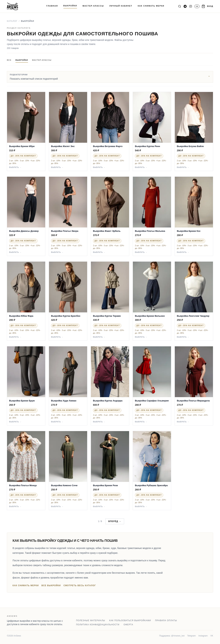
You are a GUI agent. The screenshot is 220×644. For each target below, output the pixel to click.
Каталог (12, 21)
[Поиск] (180, 6)
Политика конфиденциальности (98, 625)
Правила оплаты (166, 620)
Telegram (191, 636)
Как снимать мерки (26, 586)
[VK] (197, 6)
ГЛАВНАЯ (52, 6)
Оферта (128, 625)
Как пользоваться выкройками (130, 620)
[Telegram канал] (185, 6)
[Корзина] (203, 6)
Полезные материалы (91, 620)
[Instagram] (191, 6)
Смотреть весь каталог (80, 586)
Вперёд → (115, 521)
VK (212, 636)
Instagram (203, 636)
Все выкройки (51, 586)
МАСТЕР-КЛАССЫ (93, 6)
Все (9, 60)
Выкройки (22, 60)
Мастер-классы (42, 60)
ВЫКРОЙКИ (70, 6)
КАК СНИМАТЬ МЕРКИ (151, 6)
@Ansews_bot (178, 636)
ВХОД (210, 6)
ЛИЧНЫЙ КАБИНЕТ (121, 6)
